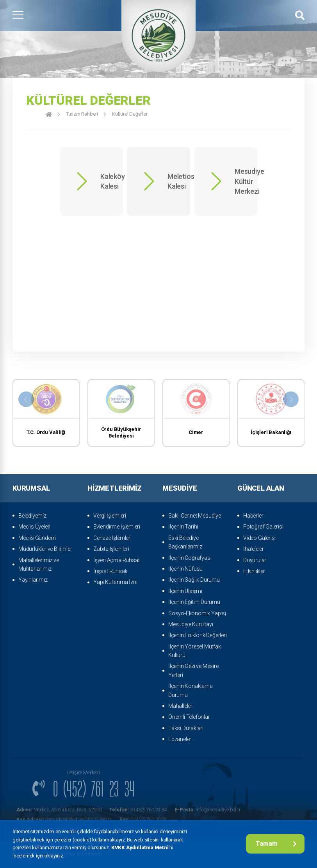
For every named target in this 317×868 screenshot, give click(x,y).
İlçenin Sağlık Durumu (194, 580)
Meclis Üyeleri (34, 527)
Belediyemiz (32, 516)
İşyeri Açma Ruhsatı (117, 560)
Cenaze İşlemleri (112, 538)
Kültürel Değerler (130, 114)
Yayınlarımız (33, 580)
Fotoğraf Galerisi (263, 527)
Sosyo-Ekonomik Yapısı (197, 613)
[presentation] (26, 399)
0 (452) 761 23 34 (138, 810)
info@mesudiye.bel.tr (207, 810)
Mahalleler (180, 706)
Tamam (276, 844)
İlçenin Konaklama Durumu (191, 690)
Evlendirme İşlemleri (117, 527)
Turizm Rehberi (82, 114)
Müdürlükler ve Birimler (45, 549)
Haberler (253, 516)
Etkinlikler (254, 571)
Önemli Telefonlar (189, 717)
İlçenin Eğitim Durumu (194, 602)
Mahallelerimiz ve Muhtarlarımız (39, 564)
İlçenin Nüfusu (185, 569)
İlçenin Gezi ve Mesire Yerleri (193, 670)
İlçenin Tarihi (183, 527)
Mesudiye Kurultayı (191, 624)
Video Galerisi (259, 538)
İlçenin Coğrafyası (190, 558)
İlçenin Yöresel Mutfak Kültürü (195, 651)
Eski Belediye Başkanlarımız (185, 542)
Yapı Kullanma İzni (115, 582)
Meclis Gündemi (37, 538)
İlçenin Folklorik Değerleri (198, 635)
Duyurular (255, 560)
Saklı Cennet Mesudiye (195, 516)
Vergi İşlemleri (110, 516)
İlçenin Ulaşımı (185, 591)
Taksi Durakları (186, 728)
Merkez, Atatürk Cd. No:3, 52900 (59, 810)
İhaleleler (254, 549)
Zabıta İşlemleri (111, 549)
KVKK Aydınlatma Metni (140, 847)
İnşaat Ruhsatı (110, 571)
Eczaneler (180, 739)
